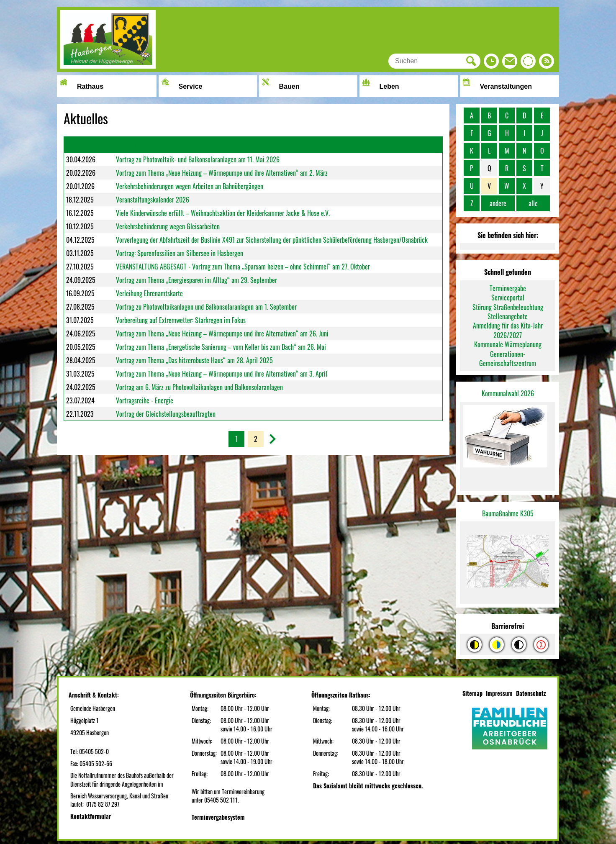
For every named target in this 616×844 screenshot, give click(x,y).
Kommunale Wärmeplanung (508, 344)
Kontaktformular (91, 816)
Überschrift (130, 145)
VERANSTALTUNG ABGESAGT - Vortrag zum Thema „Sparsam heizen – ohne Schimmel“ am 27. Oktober (243, 267)
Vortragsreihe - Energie (145, 400)
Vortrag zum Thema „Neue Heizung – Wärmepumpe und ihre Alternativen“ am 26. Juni (222, 333)
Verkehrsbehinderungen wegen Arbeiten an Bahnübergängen (190, 186)
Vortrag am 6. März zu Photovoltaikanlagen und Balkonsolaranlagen (199, 387)
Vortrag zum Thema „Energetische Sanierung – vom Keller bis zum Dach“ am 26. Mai (221, 347)
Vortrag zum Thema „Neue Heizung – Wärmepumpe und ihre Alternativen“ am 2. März (222, 173)
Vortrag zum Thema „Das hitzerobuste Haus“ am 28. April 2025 (194, 360)
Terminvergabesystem (218, 817)
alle (533, 203)
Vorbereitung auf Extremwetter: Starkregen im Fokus (181, 320)
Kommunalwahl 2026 (508, 393)
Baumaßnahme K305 (508, 513)
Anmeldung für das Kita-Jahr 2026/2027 (508, 330)
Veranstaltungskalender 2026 (153, 200)
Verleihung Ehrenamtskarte (149, 293)
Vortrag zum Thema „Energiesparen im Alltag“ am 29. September (196, 280)
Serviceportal (508, 298)
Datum (74, 144)
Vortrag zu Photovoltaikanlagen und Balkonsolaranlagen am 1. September (206, 307)
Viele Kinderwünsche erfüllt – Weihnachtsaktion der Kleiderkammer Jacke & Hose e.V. (223, 213)
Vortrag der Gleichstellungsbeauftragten (166, 414)
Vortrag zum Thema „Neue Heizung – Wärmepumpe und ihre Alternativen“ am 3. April (222, 374)
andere (498, 203)
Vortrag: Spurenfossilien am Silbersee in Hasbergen (180, 253)
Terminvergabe (508, 288)
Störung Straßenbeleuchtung (508, 307)
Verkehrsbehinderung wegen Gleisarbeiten (168, 226)
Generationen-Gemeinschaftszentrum (508, 359)
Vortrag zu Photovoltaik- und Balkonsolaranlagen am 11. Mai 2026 (198, 159)
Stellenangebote (508, 316)
